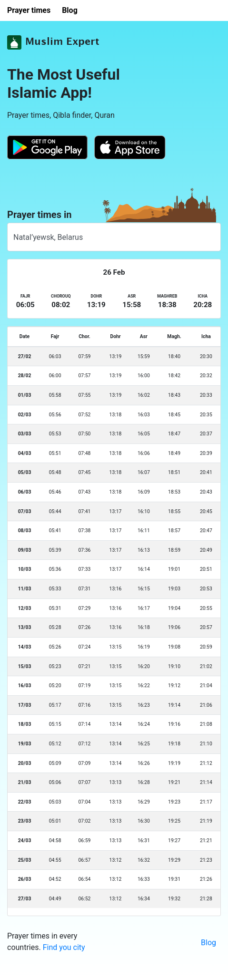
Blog (208, 943)
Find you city (64, 947)
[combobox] (114, 237)
